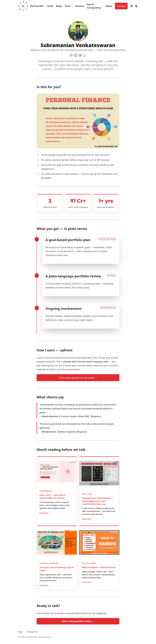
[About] (109, 6)
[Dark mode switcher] (137, 6)
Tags (20, 632)
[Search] (132, 6)
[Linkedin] (76, 55)
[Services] (80, 6)
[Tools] (69, 6)
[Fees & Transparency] (95, 6)
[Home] (50, 6)
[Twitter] (80, 55)
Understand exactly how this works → (78, 378)
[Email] (71, 55)
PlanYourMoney (38, 6)
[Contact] (121, 6)
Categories (32, 632)
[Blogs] (59, 6)
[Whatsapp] (85, 55)
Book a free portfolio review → (78, 621)
